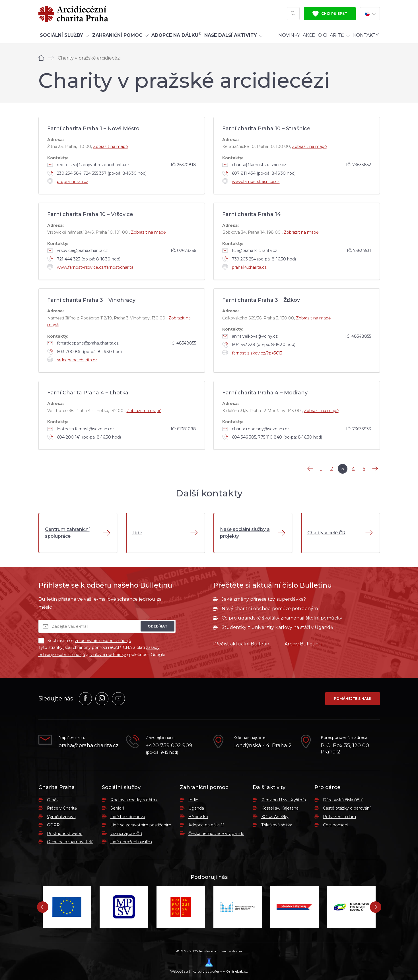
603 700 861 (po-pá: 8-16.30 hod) (85, 352)
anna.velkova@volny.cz (250, 336)
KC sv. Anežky (275, 817)
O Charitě (334, 35)
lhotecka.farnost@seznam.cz (81, 429)
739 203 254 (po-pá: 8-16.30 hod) (259, 259)
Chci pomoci (335, 825)
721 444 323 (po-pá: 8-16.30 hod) (84, 259)
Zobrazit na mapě (110, 146)
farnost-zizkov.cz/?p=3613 (252, 353)
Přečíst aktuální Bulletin (241, 644)
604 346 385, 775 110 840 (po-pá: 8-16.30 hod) (272, 437)
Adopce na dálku (206, 825)
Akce (309, 35)
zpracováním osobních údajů (103, 641)
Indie (193, 800)
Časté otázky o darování (347, 808)
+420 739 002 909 (169, 746)
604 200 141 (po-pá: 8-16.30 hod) (84, 437)
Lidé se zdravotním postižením (141, 825)
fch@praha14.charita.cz (250, 250)
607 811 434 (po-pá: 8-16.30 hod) (259, 174)
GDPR (53, 825)
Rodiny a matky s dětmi (134, 800)
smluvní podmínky (108, 655)
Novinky (289, 35)
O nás (53, 800)
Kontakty (366, 35)
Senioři (117, 808)
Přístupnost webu (65, 834)
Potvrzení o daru (339, 817)
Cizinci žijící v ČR (126, 834)
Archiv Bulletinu (303, 644)
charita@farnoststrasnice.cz (254, 165)
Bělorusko (198, 817)
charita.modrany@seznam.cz (256, 429)
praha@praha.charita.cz (88, 746)
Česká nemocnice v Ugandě (216, 834)
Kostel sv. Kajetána (280, 808)
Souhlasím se (85, 641)
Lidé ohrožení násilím (131, 842)
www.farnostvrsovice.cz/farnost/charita (90, 267)
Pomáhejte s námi (353, 699)
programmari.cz (68, 181)
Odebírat (157, 626)
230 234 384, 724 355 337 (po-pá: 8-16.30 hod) (97, 174)
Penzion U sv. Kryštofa (284, 800)
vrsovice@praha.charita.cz (78, 250)
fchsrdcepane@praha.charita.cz (83, 343)
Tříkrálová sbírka (277, 825)
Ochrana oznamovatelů (70, 842)
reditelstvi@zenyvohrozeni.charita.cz (88, 165)
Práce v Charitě (62, 808)
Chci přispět (330, 14)
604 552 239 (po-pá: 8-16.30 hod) (259, 345)
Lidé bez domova (128, 817)
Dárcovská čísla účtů (343, 800)
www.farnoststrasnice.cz (251, 181)
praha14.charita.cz (244, 267)
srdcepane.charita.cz (72, 359)
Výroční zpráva (61, 817)
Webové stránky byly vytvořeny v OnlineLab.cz (209, 966)
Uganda (196, 808)
